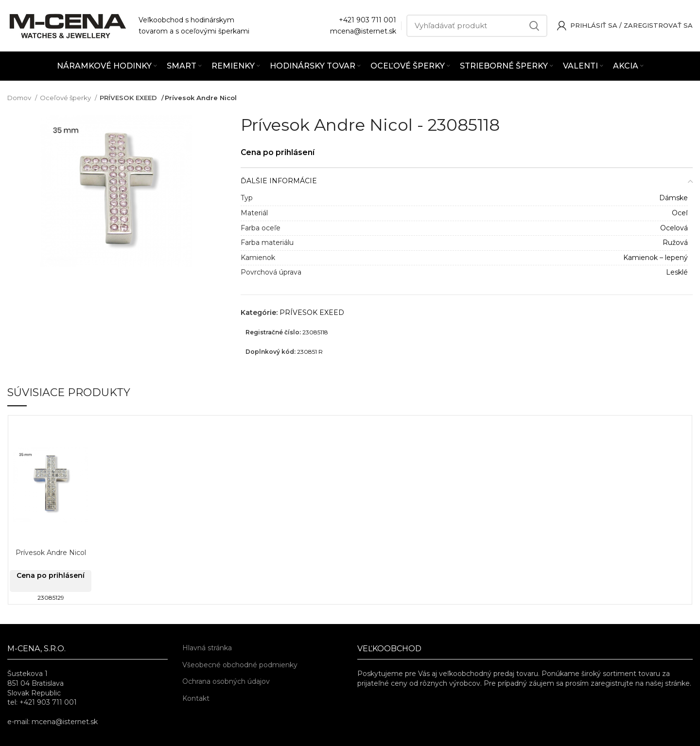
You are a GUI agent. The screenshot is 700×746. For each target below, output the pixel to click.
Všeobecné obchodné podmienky (240, 665)
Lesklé (677, 272)
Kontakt (196, 698)
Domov (20, 98)
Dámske (674, 198)
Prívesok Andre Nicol (51, 553)
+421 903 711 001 (367, 20)
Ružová (675, 243)
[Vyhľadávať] (477, 26)
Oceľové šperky (66, 98)
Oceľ (680, 213)
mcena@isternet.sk (363, 31)
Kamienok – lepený (656, 258)
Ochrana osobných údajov (226, 681)
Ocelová (674, 228)
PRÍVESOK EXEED (129, 98)
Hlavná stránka (207, 648)
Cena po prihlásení (282, 152)
